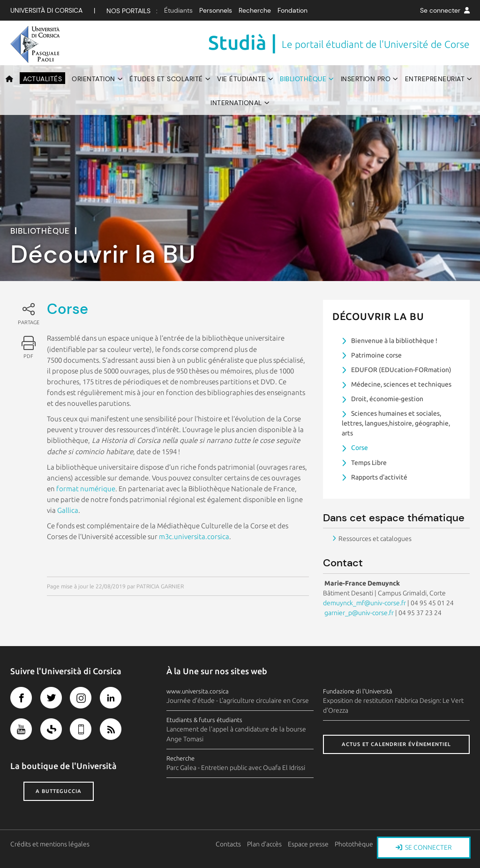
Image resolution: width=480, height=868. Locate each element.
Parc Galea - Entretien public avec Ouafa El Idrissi (236, 768)
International (236, 103)
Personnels (216, 10)
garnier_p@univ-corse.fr (358, 613)
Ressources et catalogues (375, 539)
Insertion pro (366, 79)
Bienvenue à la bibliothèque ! (394, 341)
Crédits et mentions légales (50, 844)
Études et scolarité (166, 79)
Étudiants (178, 10)
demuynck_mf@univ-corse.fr (364, 603)
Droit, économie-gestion (387, 399)
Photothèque (354, 844)
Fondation (292, 10)
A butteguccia (59, 791)
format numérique (86, 489)
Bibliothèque (303, 79)
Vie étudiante (241, 79)
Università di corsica (46, 10)
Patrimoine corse (376, 355)
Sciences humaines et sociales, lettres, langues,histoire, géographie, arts (396, 423)
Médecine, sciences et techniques (401, 384)
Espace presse (308, 844)
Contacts (228, 844)
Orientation (94, 79)
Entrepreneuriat (435, 79)
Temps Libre (369, 463)
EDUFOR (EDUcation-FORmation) (401, 370)
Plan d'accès (264, 844)
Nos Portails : (132, 11)
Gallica (68, 510)
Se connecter (445, 10)
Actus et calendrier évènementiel (396, 744)
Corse (360, 448)
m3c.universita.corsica (194, 537)
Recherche (255, 10)
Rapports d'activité (379, 477)
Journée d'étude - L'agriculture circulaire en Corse (238, 700)
